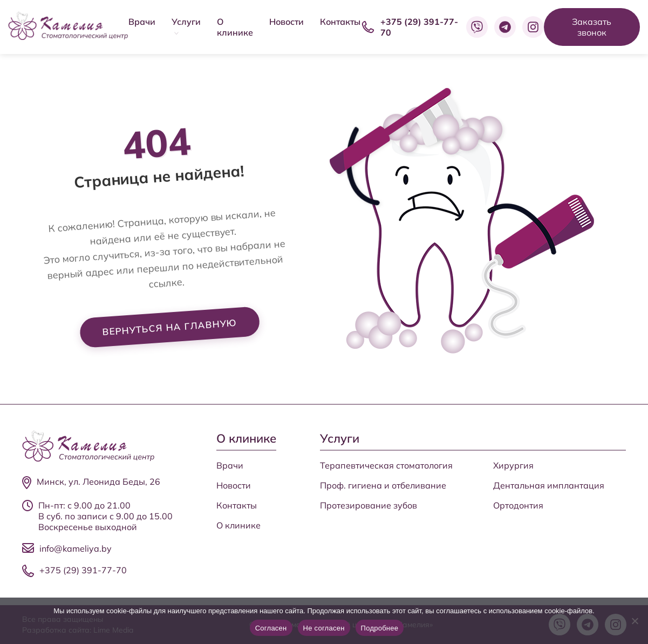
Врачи (142, 22)
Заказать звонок (592, 27)
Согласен (271, 628)
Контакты (340, 22)
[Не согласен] (635, 621)
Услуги (186, 22)
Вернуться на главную (169, 328)
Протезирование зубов (369, 505)
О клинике (235, 27)
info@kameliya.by (76, 548)
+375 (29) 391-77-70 (83, 570)
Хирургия (513, 465)
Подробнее (380, 628)
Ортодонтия (518, 505)
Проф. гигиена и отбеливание (383, 485)
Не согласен (324, 628)
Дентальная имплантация (549, 485)
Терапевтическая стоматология (386, 465)
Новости (287, 22)
